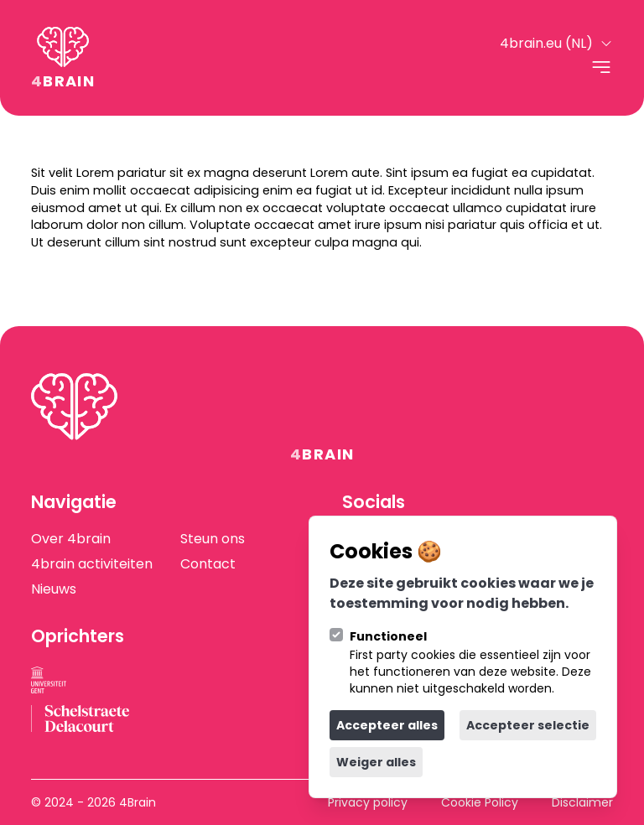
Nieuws (54, 589)
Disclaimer (582, 802)
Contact (207, 564)
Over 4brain (71, 539)
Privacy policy (368, 802)
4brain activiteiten (92, 564)
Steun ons (212, 539)
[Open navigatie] (601, 67)
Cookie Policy (480, 802)
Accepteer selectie (528, 725)
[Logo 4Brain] (63, 58)
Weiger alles (376, 762)
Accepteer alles (387, 725)
